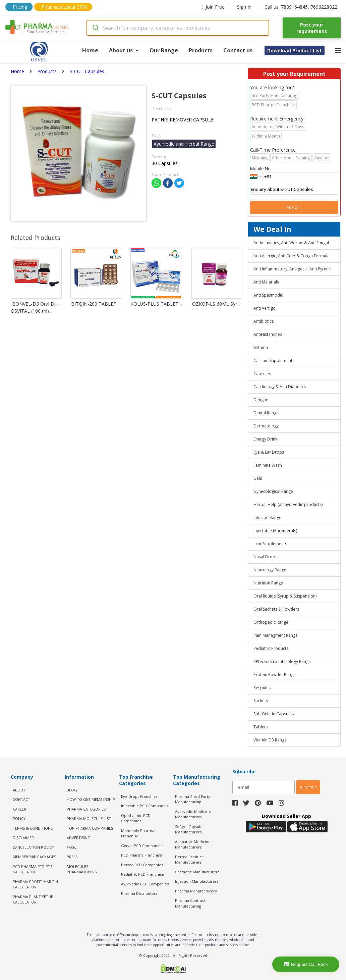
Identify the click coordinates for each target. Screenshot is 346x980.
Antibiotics (264, 321)
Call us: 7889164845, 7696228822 (301, 7)
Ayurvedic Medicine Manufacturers (193, 814)
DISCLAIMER (23, 838)
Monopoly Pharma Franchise (138, 833)
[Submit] (95, 28)
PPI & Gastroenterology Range (282, 661)
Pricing (20, 7)
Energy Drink (265, 439)
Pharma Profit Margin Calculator (35, 884)
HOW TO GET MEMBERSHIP (91, 799)
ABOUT (19, 790)
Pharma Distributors (139, 893)
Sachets (261, 701)
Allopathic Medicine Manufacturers (193, 844)
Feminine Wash (268, 465)
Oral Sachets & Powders (276, 609)
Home (90, 50)
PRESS (72, 857)
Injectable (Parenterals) (275, 531)
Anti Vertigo (265, 308)
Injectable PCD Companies (145, 806)
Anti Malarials (266, 282)
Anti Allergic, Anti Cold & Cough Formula (292, 256)
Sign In (244, 7)
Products (201, 50)
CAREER (19, 809)
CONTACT (21, 799)
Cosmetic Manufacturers (197, 872)
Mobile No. (261, 168)
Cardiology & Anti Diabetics (280, 387)
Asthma (261, 347)
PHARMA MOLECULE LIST (89, 818)
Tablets (261, 727)
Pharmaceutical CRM (64, 7)
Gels (258, 478)
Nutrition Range (268, 583)
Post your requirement (312, 28)
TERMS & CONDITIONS (33, 828)
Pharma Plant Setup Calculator (33, 899)
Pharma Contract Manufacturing (190, 903)
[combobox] (178, 28)
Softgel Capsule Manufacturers (189, 829)
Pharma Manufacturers (196, 891)
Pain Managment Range (276, 635)
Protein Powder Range (275, 675)
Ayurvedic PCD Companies (145, 884)
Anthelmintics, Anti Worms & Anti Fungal (291, 243)
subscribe (308, 787)
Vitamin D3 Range (270, 740)
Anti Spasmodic (268, 295)
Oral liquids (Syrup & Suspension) (285, 596)
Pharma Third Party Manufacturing (193, 799)
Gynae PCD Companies (142, 846)
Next (294, 208)
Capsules (262, 374)
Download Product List (295, 50)
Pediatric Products (271, 648)
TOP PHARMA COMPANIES (90, 828)
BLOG (72, 790)
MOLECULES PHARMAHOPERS (82, 869)
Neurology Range (270, 570)
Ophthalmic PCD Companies (136, 818)
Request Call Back (306, 964)
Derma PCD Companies (142, 865)
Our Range (164, 50)
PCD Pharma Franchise (141, 855)
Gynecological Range (273, 491)
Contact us (238, 50)
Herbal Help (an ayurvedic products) (288, 504)
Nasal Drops (265, 557)
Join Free (213, 7)
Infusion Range (267, 518)
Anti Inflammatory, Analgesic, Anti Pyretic (292, 269)
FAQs (71, 847)
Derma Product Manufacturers (189, 860)
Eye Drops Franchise (139, 796)
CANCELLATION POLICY (33, 847)
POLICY (19, 818)
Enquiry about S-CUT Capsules (294, 190)
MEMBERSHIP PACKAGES (34, 857)
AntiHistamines (268, 334)
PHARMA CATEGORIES (86, 809)
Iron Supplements (270, 544)
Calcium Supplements (274, 360)
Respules (262, 688)
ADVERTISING (79, 838)
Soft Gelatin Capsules (274, 714)
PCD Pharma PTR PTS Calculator (33, 869)
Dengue (261, 400)
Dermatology (266, 426)
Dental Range (266, 413)
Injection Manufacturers (197, 881)
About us (124, 50)
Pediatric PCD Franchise (142, 874)
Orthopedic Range (271, 622)
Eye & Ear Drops (269, 452)
